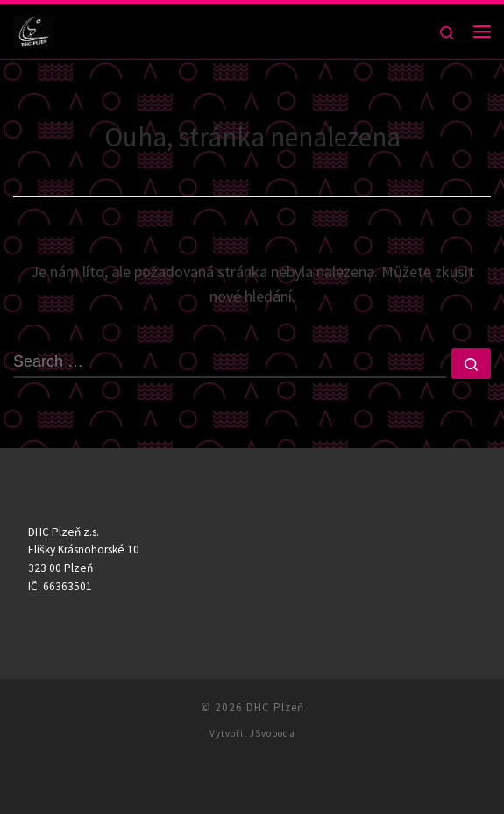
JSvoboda (273, 733)
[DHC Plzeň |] (34, 29)
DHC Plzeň (275, 707)
